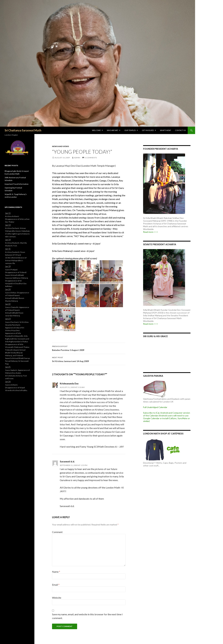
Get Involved (148, 130)
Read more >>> (151, 232)
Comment (57, 532)
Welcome (96, 130)
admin (77, 158)
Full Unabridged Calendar (155, 407)
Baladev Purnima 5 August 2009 (89, 348)
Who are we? (113, 130)
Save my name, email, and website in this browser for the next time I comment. (87, 616)
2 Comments (91, 158)
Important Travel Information (17, 184)
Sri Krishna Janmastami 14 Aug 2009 (89, 359)
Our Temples (130, 130)
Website (57, 598)
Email (56, 585)
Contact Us (180, 130)
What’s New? (165, 130)
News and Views (60, 146)
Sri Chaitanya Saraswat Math (23, 130)
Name (56, 572)
